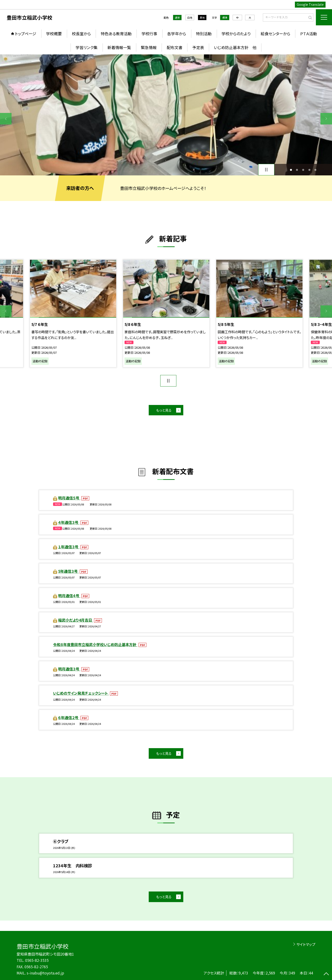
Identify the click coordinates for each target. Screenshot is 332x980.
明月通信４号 (69, 596)
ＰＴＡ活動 (309, 34)
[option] (166, 115)
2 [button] (297, 170)
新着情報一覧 (119, 47)
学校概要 (54, 34)
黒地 (202, 18)
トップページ (26, 34)
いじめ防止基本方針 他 (235, 47)
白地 (190, 18)
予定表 (198, 47)
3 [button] (303, 170)
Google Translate (310, 4)
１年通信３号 (69, 547)
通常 (177, 18)
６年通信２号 (69, 717)
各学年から (177, 34)
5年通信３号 (68, 571)
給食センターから (276, 34)
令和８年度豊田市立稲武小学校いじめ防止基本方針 (95, 644)
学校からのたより (236, 34)
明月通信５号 (69, 498)
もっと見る (164, 410)
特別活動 (204, 34)
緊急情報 (149, 47)
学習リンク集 (87, 47)
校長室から (81, 34)
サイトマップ (306, 944)
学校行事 (149, 34)
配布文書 (175, 47)
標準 (225, 18)
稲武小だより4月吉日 (76, 620)
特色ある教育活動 (116, 34)
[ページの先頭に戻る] (326, 974)
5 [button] (316, 170)
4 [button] (309, 170)
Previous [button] (6, 119)
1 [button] (291, 170)
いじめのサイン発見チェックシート (81, 693)
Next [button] (326, 119)
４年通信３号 (69, 522)
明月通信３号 (69, 669)
